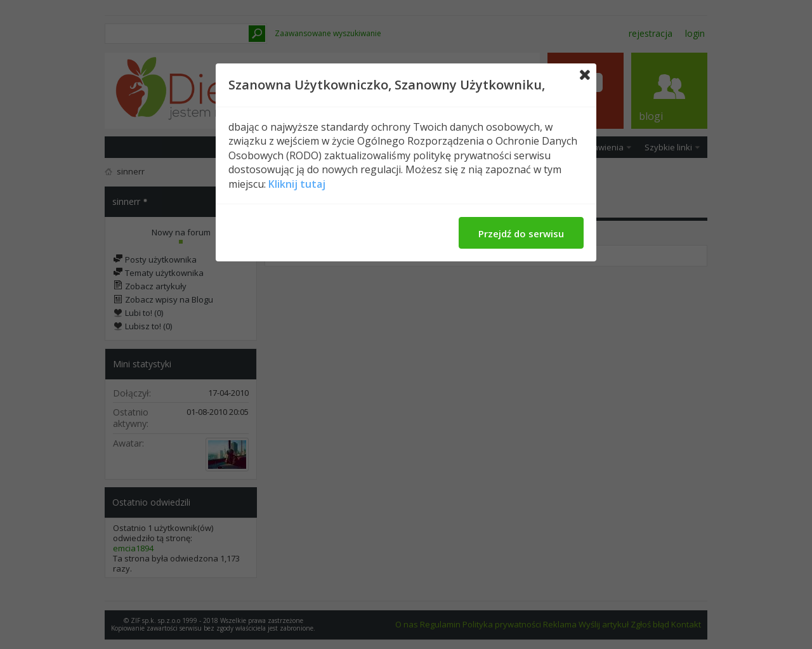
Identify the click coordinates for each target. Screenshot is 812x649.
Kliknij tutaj (297, 184)
